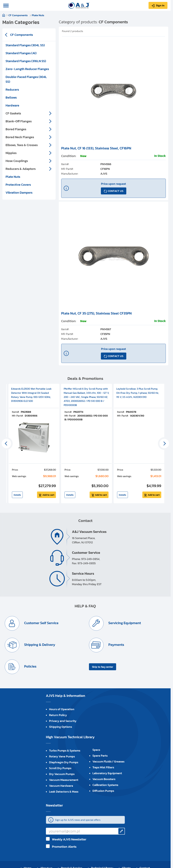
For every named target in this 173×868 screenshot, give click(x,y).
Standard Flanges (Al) (21, 53)
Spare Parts (100, 756)
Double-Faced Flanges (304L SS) (26, 79)
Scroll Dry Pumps (60, 768)
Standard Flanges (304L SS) (25, 45)
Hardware (12, 105)
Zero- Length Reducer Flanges (27, 69)
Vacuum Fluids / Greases (108, 761)
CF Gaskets (13, 113)
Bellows (11, 97)
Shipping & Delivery (39, 645)
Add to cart (48, 495)
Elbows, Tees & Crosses (22, 145)
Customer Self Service (41, 623)
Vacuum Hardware (61, 786)
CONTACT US (115, 191)
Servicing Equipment (124, 623)
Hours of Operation (62, 709)
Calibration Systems (105, 785)
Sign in (160, 5)
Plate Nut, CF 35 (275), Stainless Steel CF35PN (96, 313)
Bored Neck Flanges (20, 137)
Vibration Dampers (19, 193)
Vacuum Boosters (104, 779)
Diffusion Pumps (103, 791)
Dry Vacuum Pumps (62, 774)
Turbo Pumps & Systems (65, 751)
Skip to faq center (103, 667)
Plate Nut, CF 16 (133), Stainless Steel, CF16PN (96, 148)
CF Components (19, 15)
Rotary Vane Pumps (62, 756)
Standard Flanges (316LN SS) (26, 61)
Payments (116, 645)
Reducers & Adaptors (21, 169)
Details (17, 495)
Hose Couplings (17, 161)
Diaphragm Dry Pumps (64, 762)
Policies (30, 667)
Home (5, 17)
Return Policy (58, 715)
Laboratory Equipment (107, 773)
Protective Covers (18, 185)
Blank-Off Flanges (19, 121)
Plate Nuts (39, 15)
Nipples (11, 153)
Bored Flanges (16, 129)
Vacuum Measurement (64, 780)
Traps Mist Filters (103, 767)
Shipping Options (61, 727)
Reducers (12, 90)
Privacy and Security (63, 721)
